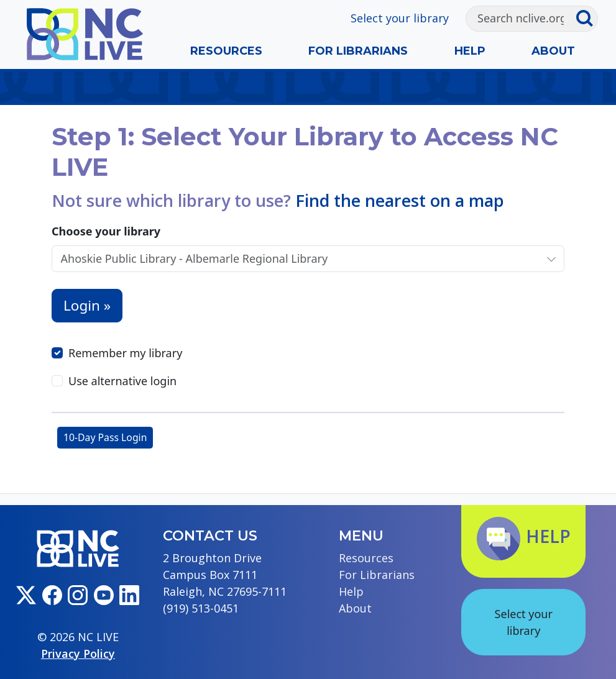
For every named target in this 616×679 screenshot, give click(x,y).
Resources (226, 51)
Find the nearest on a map (400, 200)
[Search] (521, 19)
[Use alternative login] (57, 381)
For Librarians (358, 51)
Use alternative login (122, 381)
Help (470, 51)
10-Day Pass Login (105, 437)
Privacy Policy (78, 654)
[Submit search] (586, 19)
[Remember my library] (57, 353)
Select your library (400, 18)
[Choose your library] (296, 259)
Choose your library (106, 231)
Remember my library (125, 353)
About (553, 51)
